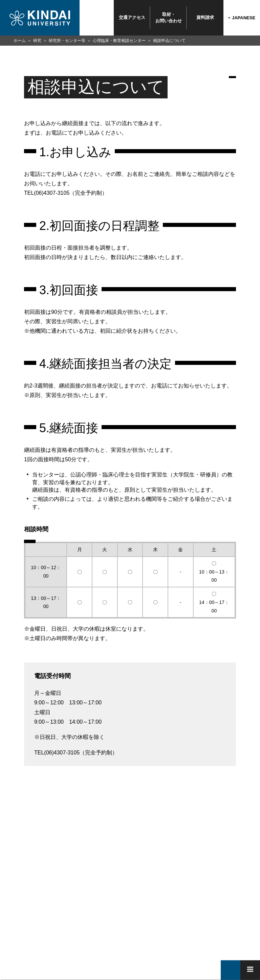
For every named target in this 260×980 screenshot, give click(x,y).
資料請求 (205, 17)
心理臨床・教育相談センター (119, 41)
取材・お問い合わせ (169, 17)
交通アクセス (132, 17)
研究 (37, 41)
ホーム (20, 41)
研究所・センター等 (67, 41)
